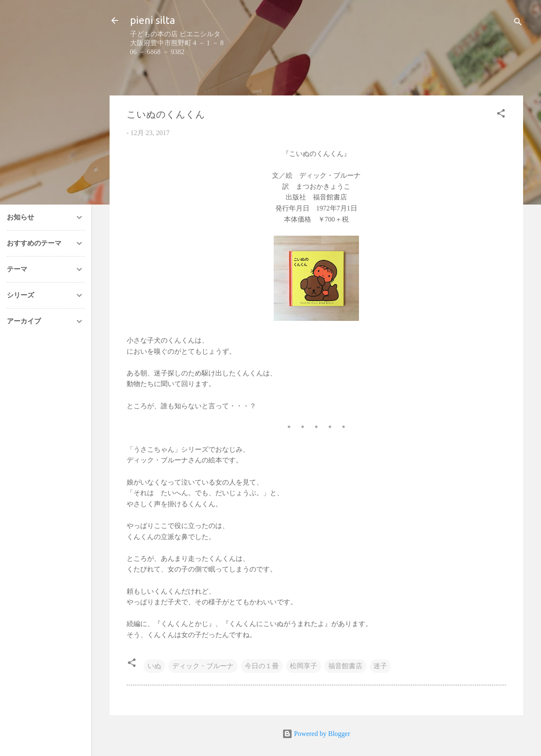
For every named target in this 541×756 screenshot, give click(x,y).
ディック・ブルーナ (203, 666)
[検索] (518, 23)
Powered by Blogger (316, 734)
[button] (501, 115)
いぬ (154, 666)
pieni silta (153, 20)
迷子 (380, 666)
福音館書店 (345, 666)
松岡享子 (304, 666)
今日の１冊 (262, 666)
